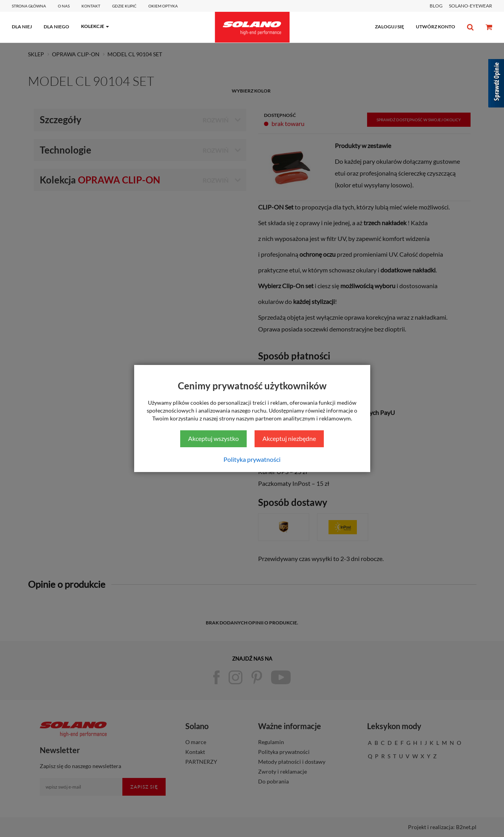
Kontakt (91, 6)
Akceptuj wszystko (213, 438)
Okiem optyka (163, 6)
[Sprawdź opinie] (496, 85)
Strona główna (29, 6)
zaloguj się (390, 27)
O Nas (64, 6)
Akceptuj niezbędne (289, 438)
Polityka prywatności (252, 459)
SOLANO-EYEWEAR (471, 6)
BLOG (436, 6)
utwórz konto (436, 27)
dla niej (22, 27)
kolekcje (93, 26)
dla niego (56, 27)
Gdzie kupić (124, 6)
